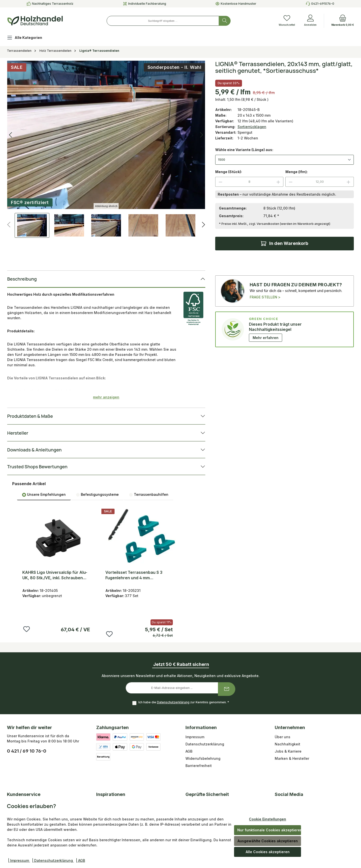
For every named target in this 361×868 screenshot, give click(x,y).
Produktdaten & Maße (30, 416)
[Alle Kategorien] (29, 38)
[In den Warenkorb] (285, 244)
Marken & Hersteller (292, 758)
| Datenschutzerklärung (53, 860)
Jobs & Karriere (288, 751)
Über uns (283, 737)
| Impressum (19, 860)
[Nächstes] (203, 225)
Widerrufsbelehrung (203, 758)
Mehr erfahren (266, 338)
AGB (189, 751)
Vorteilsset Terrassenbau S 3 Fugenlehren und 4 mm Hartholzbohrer (134, 575)
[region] (106, 149)
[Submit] (227, 689)
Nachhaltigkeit (287, 744)
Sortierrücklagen (252, 127)
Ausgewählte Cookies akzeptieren (268, 841)
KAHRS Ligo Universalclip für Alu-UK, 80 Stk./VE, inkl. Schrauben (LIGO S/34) (55, 575)
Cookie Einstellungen (268, 819)
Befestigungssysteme (97, 495)
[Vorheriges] (9, 225)
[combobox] (163, 21)
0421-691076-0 (323, 4)
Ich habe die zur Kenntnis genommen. (184, 702)
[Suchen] (225, 21)
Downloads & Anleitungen (34, 450)
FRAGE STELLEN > (265, 297)
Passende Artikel (29, 484)
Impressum (195, 737)
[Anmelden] (310, 21)
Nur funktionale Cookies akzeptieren (269, 830)
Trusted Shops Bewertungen (37, 467)
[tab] (44, 494)
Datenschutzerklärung (173, 702)
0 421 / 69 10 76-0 (27, 751)
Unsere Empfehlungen (44, 495)
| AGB (80, 860)
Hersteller (18, 433)
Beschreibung (22, 279)
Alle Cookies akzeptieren (268, 852)
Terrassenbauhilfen (149, 495)
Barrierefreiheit (199, 766)
